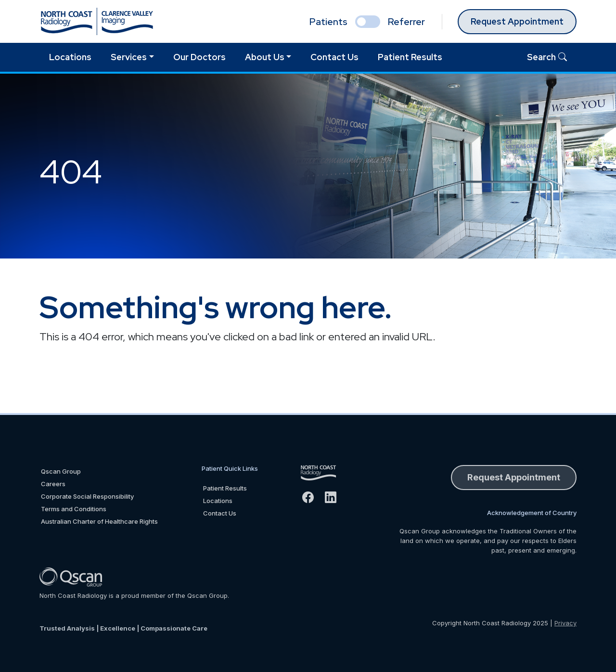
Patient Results (410, 57)
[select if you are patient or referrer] (368, 22)
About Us (265, 57)
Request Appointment (517, 21)
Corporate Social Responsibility (87, 496)
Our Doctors (199, 57)
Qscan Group (61, 471)
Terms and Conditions (74, 509)
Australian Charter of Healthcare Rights (99, 521)
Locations (70, 57)
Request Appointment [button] (514, 477)
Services (129, 57)
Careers (53, 484)
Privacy (565, 623)
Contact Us (334, 57)
